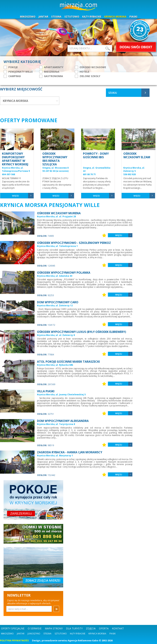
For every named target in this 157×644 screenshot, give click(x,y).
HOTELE (82, 72)
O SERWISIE (35, 628)
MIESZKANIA (49, 72)
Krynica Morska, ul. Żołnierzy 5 (134, 169)
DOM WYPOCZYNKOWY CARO (58, 302)
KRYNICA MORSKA (115, 17)
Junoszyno (34, 634)
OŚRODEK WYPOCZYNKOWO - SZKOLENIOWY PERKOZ (74, 243)
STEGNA (56, 17)
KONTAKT (118, 628)
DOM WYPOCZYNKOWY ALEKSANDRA (63, 421)
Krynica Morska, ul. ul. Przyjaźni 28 (56, 216)
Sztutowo (61, 634)
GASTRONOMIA (51, 76)
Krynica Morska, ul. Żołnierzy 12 (55, 305)
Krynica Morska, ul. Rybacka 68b (55, 365)
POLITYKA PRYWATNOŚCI (14, 640)
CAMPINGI (12, 76)
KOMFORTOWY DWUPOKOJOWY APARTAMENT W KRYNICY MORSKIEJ (15, 159)
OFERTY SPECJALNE (13, 628)
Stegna (47, 634)
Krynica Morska (97, 634)
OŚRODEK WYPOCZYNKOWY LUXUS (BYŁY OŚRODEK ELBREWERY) (82, 332)
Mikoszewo (7, 634)
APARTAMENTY (51, 67)
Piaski (112, 634)
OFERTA (104, 628)
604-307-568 (8, 174)
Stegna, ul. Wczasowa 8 (55, 168)
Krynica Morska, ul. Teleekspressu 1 (57, 246)
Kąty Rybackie (78, 634)
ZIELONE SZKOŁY (87, 76)
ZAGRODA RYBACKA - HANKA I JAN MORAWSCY (70, 452)
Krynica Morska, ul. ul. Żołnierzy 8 (56, 335)
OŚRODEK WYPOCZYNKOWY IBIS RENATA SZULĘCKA (55, 159)
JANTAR (43, 17)
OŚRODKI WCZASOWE (90, 67)
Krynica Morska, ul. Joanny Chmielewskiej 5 (61, 395)
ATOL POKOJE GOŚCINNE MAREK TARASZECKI (68, 362)
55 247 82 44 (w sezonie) (55, 171)
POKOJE (11, 67)
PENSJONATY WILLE (18, 72)
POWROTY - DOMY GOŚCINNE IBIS (96, 155)
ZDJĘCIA (91, 628)
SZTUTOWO (72, 17)
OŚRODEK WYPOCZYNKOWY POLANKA (64, 273)
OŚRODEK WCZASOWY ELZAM (137, 155)
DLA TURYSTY (74, 628)
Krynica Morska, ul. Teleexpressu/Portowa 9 (16, 169)
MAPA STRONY (54, 628)
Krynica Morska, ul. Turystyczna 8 (56, 424)
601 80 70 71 (89, 174)
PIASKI (133, 17)
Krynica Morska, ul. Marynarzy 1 (55, 456)
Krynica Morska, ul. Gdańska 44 (55, 276)
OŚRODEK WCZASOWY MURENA (59, 213)
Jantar (21, 634)
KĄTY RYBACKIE (92, 17)
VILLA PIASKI (46, 391)
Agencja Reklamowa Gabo (83, 640)
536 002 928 (129, 174)
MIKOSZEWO (28, 17)
